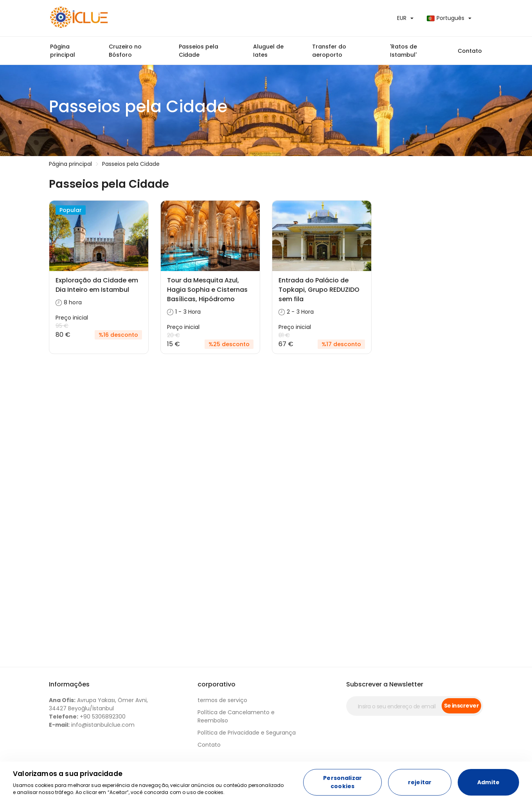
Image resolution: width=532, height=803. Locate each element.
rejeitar (420, 782)
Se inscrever (461, 706)
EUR (402, 18)
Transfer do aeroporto (329, 51)
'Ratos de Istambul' (403, 51)
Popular (71, 210)
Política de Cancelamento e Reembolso (236, 716)
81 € (284, 335)
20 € (173, 335)
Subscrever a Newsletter (385, 684)
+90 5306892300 (87, 717)
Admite (488, 782)
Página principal (63, 51)
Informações (69, 684)
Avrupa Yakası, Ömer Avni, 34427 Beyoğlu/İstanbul (98, 704)
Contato (470, 51)
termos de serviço (222, 700)
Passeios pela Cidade (199, 51)
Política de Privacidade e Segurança (247, 733)
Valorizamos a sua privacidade (68, 774)
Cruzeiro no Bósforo (125, 51)
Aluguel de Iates (268, 51)
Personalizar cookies (342, 782)
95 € (62, 326)
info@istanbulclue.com (92, 725)
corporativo (217, 684)
